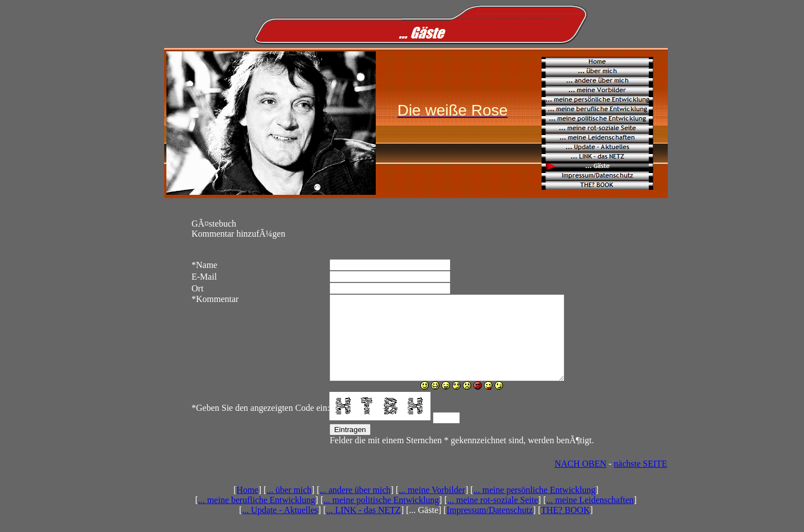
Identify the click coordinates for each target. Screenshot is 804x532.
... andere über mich (355, 507)
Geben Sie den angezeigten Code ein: (260, 425)
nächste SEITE (640, 480)
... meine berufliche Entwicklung (257, 517)
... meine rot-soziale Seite (493, 517)
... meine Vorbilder (432, 507)
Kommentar (215, 299)
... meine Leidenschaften (590, 517)
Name (204, 265)
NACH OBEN (580, 480)
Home (248, 507)
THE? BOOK (566, 527)
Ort (197, 288)
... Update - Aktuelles (280, 527)
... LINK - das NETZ (363, 527)
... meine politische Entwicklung (381, 517)
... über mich (289, 507)
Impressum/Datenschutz (490, 527)
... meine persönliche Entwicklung (535, 507)
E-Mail (204, 277)
